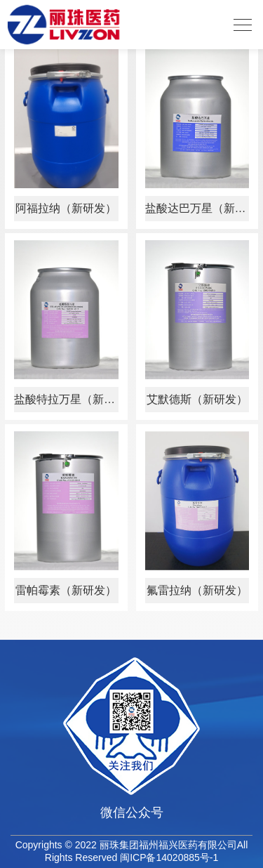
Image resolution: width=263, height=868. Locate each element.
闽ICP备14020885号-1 (169, 857)
